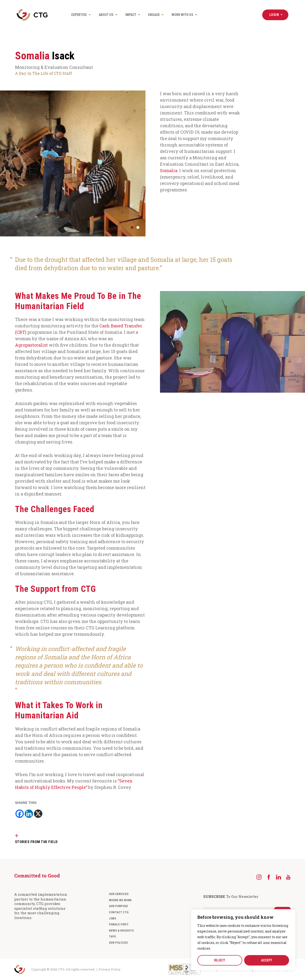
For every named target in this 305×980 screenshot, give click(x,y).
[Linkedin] (29, 813)
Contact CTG (119, 912)
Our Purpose (118, 906)
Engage (154, 15)
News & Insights (121, 930)
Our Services (119, 894)
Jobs (113, 918)
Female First (119, 924)
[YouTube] (288, 877)
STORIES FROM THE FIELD (36, 842)
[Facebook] (20, 813)
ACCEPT (267, 960)
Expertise (79, 15)
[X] (38, 813)
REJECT (220, 960)
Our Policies (118, 942)
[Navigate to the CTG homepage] (32, 15)
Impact (131, 15)
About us (106, 15)
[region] (243, 940)
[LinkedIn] (278, 877)
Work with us (182, 15)
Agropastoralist (31, 345)
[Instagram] (259, 877)
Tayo (112, 936)
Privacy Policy (110, 969)
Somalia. (169, 170)
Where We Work (120, 900)
